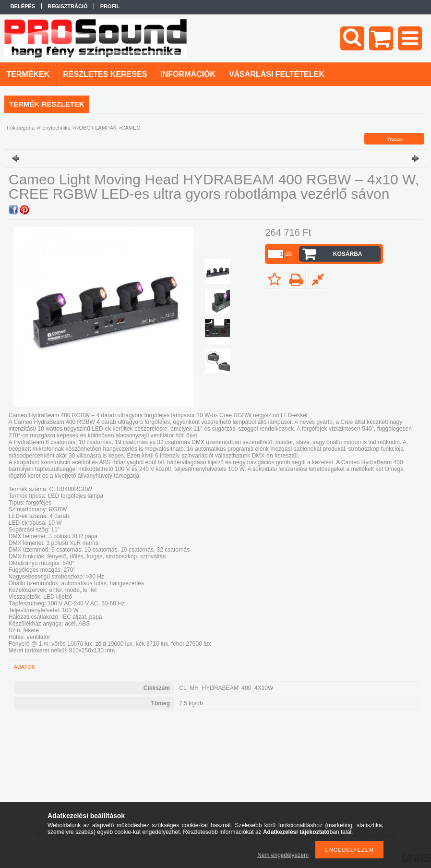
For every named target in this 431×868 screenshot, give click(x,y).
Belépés (23, 6)
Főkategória (21, 128)
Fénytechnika (55, 128)
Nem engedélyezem (283, 855)
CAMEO (131, 128)
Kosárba (348, 254)
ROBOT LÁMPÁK (96, 128)
